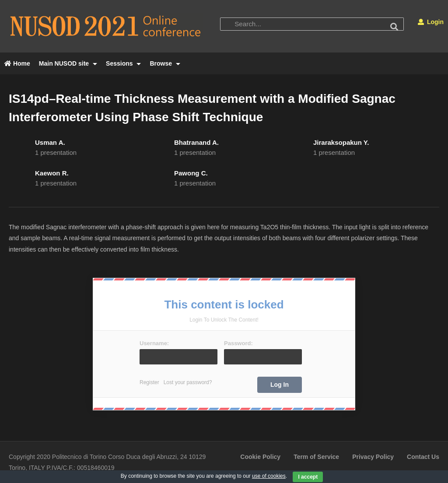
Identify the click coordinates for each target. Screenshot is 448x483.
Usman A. (50, 142)
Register (149, 382)
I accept (308, 477)
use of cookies (269, 476)
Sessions (123, 63)
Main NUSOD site (68, 63)
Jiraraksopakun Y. (341, 142)
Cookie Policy (260, 457)
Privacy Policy (373, 457)
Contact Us (423, 457)
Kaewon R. (52, 173)
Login (431, 22)
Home (17, 63)
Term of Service (316, 457)
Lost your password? (188, 382)
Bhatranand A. (196, 142)
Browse (165, 63)
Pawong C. (191, 173)
